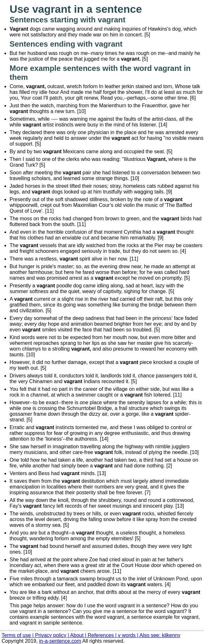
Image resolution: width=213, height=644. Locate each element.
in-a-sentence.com (60, 641)
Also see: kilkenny (160, 635)
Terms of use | (18, 635)
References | (103, 635)
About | (79, 635)
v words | (129, 635)
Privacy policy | (53, 635)
